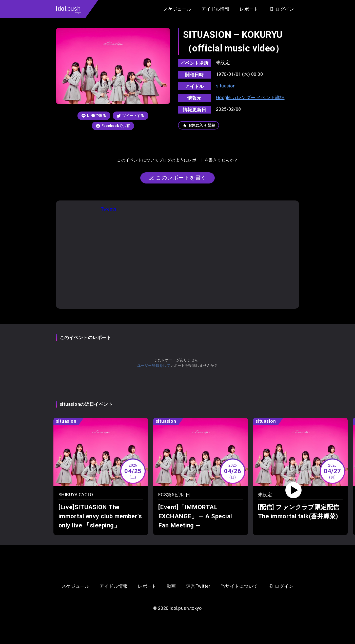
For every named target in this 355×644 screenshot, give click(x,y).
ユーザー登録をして (154, 365)
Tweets (109, 209)
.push (68, 9)
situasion (226, 86)
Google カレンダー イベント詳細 (250, 97)
